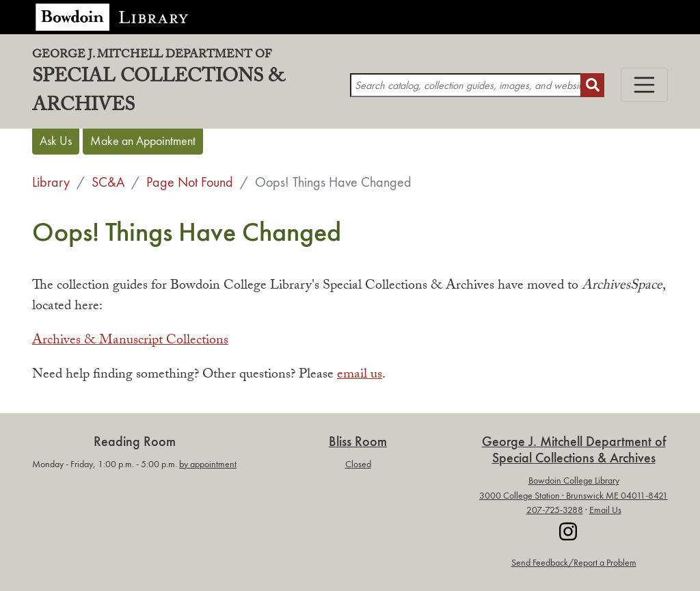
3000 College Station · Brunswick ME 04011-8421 (574, 496)
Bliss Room (358, 442)
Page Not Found (190, 182)
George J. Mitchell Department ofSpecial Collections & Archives (574, 450)
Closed (358, 464)
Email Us (605, 510)
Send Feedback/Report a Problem (574, 563)
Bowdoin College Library (574, 481)
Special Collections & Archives (191, 86)
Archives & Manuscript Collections (130, 341)
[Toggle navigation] (645, 85)
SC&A (108, 182)
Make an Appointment (143, 141)
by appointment (208, 464)
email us (360, 376)
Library (51, 182)
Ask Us (56, 141)
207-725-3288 (555, 510)
